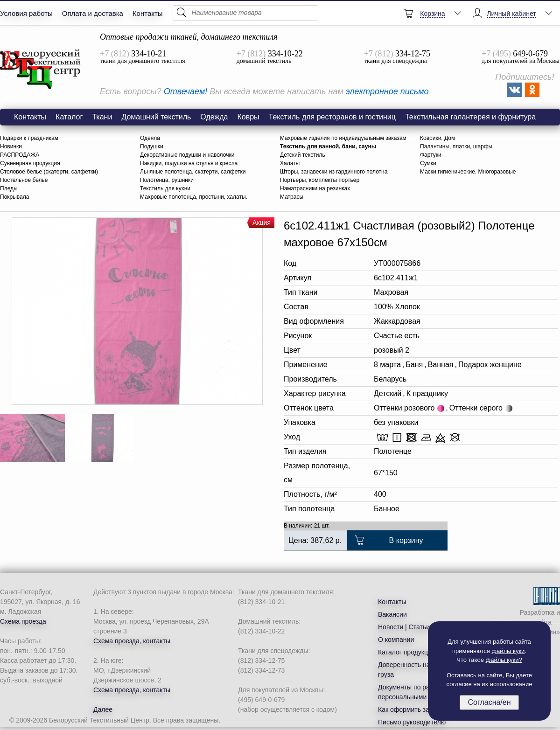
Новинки (11, 146)
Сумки (428, 163)
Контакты (148, 13)
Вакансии (392, 614)
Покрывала (14, 197)
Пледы (9, 188)
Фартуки (431, 155)
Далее (103, 709)
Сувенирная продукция (30, 163)
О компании (396, 640)
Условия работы (26, 13)
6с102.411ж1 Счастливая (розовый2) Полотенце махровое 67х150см (41, 70)
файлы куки (508, 651)
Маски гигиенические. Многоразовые (468, 172)
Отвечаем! (185, 91)
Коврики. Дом (437, 138)
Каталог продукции (407, 652)
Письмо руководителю (412, 722)
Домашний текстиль (156, 117)
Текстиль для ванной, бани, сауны (328, 146)
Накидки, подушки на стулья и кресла (189, 163)
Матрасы (292, 197)
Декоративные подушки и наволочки (187, 155)
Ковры (248, 117)
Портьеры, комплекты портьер (320, 180)
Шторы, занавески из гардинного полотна (334, 172)
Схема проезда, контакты (132, 641)
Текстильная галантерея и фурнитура (470, 117)
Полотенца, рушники (167, 180)
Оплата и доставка (93, 13)
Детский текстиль (303, 155)
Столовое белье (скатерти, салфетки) (49, 172)
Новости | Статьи (404, 627)
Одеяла (150, 138)
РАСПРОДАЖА (20, 155)
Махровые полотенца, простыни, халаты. (194, 197)
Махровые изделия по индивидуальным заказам (343, 138)
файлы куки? (504, 660)
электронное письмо (387, 91)
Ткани (102, 117)
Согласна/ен (489, 702)
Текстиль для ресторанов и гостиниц (332, 117)
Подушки (152, 146)
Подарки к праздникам (29, 138)
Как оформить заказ (409, 709)
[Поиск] (245, 13)
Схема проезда (23, 621)
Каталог (69, 117)
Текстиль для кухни (165, 188)
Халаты (290, 163)
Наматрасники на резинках (315, 188)
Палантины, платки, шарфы (456, 146)
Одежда (214, 117)
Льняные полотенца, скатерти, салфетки (193, 172)
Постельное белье (24, 180)
